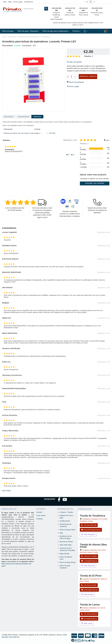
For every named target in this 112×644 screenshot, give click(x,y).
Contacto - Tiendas (66, 512)
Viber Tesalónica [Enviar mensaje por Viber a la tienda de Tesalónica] (88, 534)
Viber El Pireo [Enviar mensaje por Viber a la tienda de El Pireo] (87, 594)
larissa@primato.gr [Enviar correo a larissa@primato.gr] (89, 619)
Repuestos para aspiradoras (29, 37)
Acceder (39, 512)
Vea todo (6, 491)
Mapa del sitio (65, 554)
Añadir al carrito (88, 76)
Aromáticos (46, 37)
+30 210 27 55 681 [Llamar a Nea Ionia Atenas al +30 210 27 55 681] (89, 556)
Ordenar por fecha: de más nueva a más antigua (22, 133)
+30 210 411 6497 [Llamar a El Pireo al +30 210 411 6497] (89, 585)
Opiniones (37, 117)
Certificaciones (65, 521)
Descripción (9, 117)
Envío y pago (18, 2)
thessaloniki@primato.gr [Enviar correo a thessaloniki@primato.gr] (91, 530)
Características (23, 117)
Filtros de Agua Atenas (68, 562)
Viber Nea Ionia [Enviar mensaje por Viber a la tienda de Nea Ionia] (88, 566)
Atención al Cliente (66, 542)
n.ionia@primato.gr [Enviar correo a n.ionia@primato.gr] (89, 561)
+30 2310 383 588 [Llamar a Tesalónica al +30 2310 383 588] (89, 525)
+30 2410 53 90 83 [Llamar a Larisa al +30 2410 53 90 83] (89, 614)
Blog (10, 2)
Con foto (52, 133)
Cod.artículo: (27, 46)
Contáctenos (29, 2)
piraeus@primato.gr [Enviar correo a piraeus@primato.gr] (89, 590)
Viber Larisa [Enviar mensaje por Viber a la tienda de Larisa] (87, 623)
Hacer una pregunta (75, 82)
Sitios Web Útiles (66, 545)
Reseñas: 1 (89, 56)
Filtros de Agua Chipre (67, 530)
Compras (40, 519)
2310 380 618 (14, 637)
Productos (12, 37)
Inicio (5, 2)
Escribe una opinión (74, 62)
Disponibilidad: (8, 46)
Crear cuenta (41, 515)
